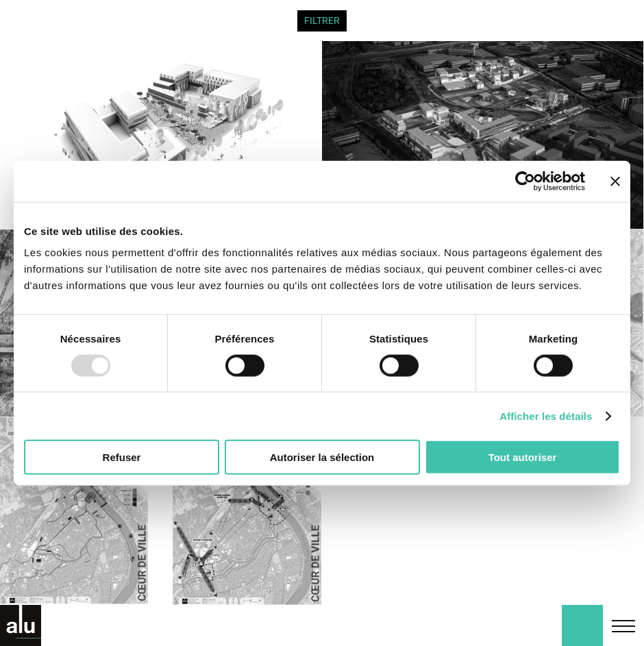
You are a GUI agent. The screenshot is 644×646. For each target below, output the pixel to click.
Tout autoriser (523, 457)
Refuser (122, 457)
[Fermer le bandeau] (615, 181)
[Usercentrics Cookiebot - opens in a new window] (525, 181)
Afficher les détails (546, 415)
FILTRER (322, 21)
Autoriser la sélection (322, 457)
